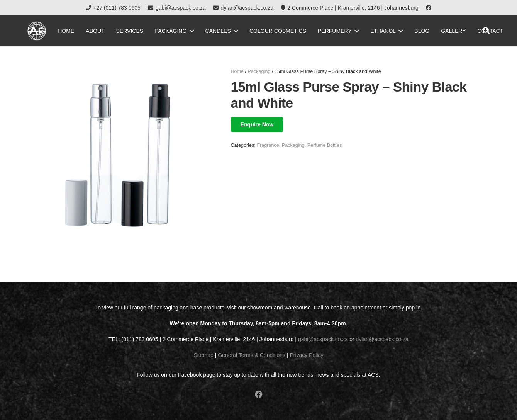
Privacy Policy (306, 355)
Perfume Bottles (325, 145)
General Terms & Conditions (252, 355)
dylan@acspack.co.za (382, 339)
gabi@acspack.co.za (323, 339)
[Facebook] (429, 8)
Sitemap (203, 355)
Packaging (259, 71)
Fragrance (268, 145)
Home (237, 71)
